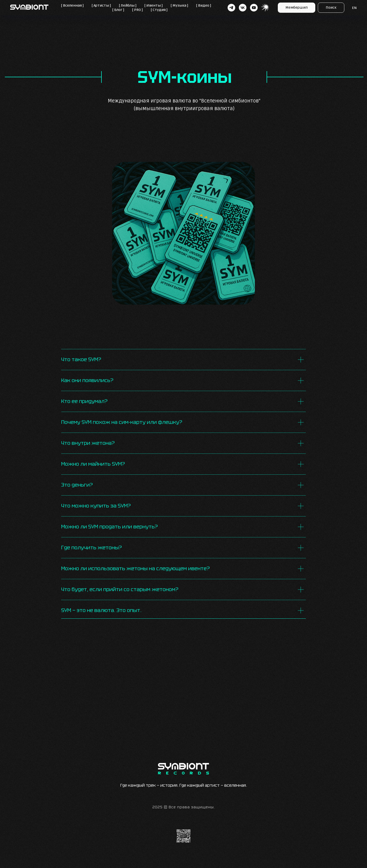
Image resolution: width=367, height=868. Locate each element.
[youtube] (254, 8)
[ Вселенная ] (72, 5)
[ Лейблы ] (128, 5)
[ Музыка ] (179, 5)
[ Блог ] (118, 10)
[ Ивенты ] (154, 5)
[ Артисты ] (101, 5)
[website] (265, 8)
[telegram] (231, 8)
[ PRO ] (137, 10)
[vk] (243, 8)
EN (354, 8)
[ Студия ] (159, 10)
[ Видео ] (204, 5)
